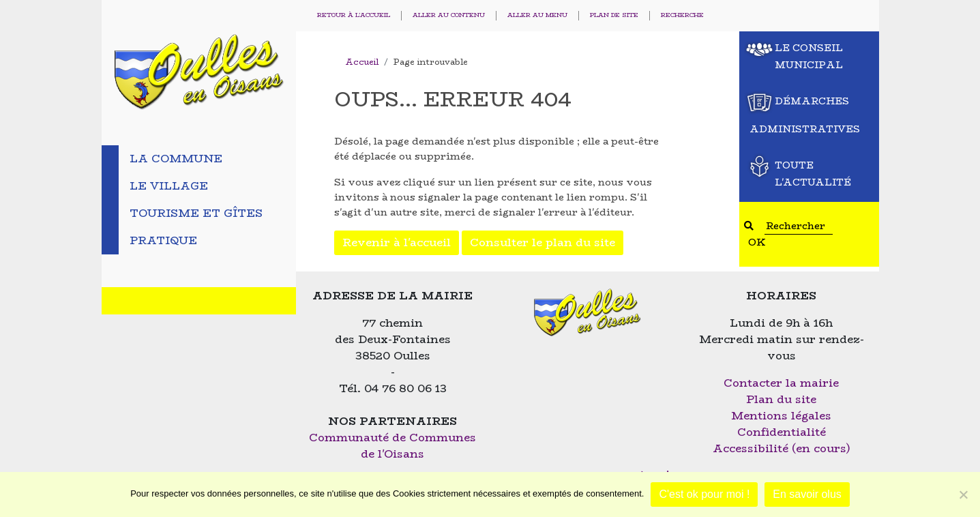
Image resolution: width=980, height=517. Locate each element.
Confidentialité (782, 432)
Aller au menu (537, 15)
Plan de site (614, 15)
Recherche (682, 15)
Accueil (362, 62)
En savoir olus (807, 494)
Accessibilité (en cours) (782, 448)
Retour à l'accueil (354, 15)
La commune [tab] (176, 159)
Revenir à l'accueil (397, 242)
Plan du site (781, 399)
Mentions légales (781, 416)
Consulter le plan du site (543, 242)
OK (757, 242)
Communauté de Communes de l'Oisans (392, 446)
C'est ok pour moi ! (704, 494)
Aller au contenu (449, 15)
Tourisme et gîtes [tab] (196, 213)
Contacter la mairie (781, 383)
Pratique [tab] (163, 240)
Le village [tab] (169, 186)
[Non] (963, 494)
